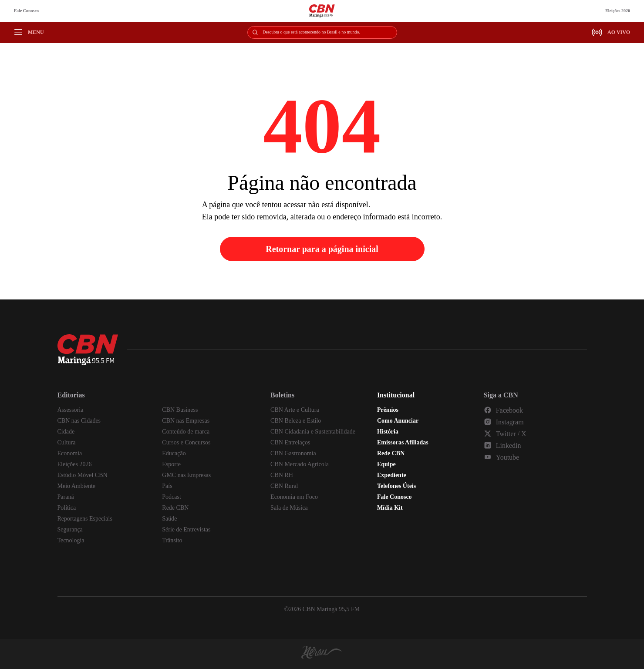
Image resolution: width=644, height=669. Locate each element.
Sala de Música (289, 508)
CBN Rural (284, 486)
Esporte (171, 464)
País (167, 486)
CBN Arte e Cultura (295, 410)
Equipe (386, 464)
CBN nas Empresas (186, 421)
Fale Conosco (26, 11)
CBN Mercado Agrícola (300, 464)
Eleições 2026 (618, 11)
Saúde (169, 519)
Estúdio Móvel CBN (83, 475)
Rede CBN (175, 508)
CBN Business (180, 410)
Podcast (172, 497)
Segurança (70, 529)
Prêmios (388, 410)
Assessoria (71, 410)
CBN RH (282, 475)
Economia (70, 453)
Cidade (66, 432)
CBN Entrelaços (290, 442)
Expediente (392, 475)
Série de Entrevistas (186, 529)
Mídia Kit (390, 508)
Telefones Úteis (396, 486)
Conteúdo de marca (186, 432)
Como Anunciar (398, 421)
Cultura (67, 442)
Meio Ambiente (77, 486)
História (388, 432)
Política (67, 508)
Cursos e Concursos (186, 442)
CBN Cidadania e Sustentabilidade (313, 432)
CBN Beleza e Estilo (296, 421)
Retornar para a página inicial (322, 249)
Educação (174, 453)
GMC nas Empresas (186, 475)
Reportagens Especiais (85, 519)
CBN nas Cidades (79, 421)
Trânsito (172, 540)
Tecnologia (71, 540)
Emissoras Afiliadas (403, 442)
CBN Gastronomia (293, 453)
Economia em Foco (294, 497)
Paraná (66, 497)
